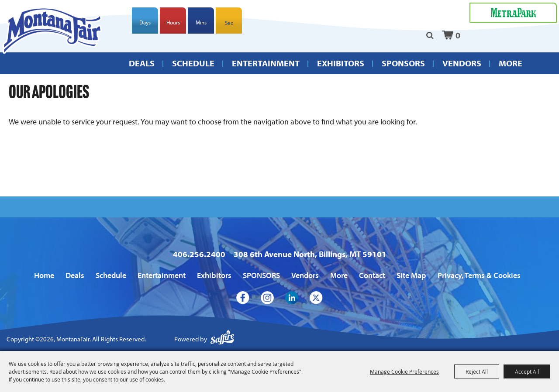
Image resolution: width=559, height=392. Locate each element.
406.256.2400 (199, 254)
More (511, 63)
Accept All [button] (527, 371)
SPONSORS (403, 63)
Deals (142, 63)
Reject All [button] (477, 371)
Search (430, 35)
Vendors (462, 63)
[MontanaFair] (52, 30)
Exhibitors (341, 63)
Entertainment (266, 63)
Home (44, 275)
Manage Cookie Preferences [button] (404, 371)
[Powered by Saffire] (222, 339)
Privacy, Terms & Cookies (479, 275)
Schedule (193, 63)
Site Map (411, 275)
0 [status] (458, 35)
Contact (372, 275)
